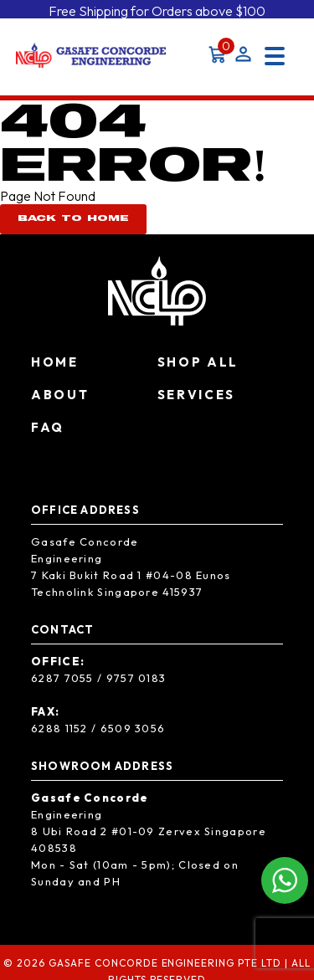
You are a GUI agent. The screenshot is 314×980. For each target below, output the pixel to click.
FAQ (48, 423)
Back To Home (73, 215)
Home (55, 358)
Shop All (198, 358)
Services (197, 390)
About (60, 390)
